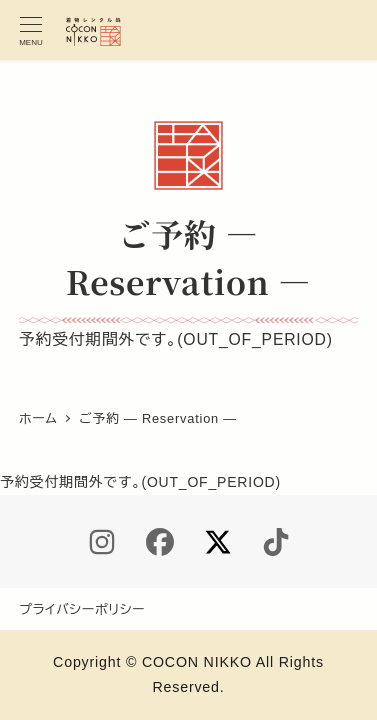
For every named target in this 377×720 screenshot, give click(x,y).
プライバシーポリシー (82, 609)
